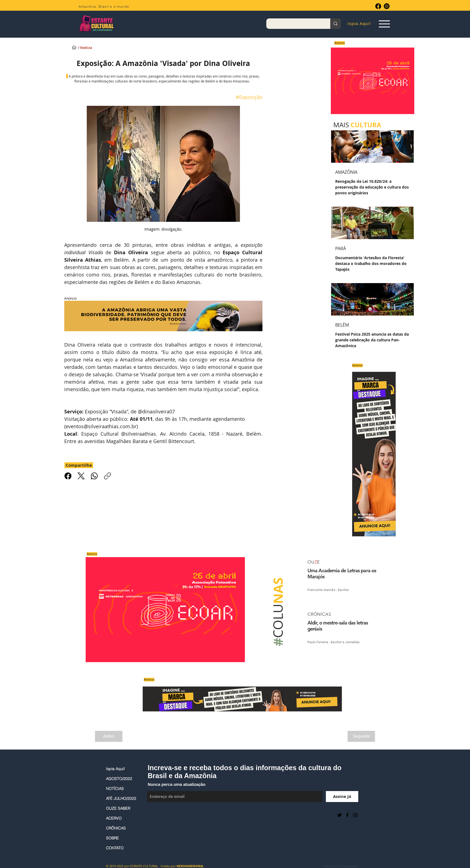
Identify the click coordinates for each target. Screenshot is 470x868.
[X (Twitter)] (81, 476)
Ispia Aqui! (115, 769)
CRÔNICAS (116, 828)
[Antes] (109, 736)
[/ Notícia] (90, 48)
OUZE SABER (118, 808)
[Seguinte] (361, 736)
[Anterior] (330, 81)
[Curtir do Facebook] (161, 815)
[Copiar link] (107, 476)
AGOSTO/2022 (119, 779)
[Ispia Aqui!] (74, 47)
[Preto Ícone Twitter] (339, 815)
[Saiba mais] (371, 81)
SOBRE (112, 838)
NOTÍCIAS (115, 789)
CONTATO (115, 848)
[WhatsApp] (94, 476)
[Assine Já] (342, 797)
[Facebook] (378, 6)
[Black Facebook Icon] (347, 815)
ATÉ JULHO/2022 (121, 798)
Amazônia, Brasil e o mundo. (104, 6)
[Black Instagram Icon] (355, 815)
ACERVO (114, 818)
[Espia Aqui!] (384, 24)
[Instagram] (387, 6)
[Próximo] (415, 81)
